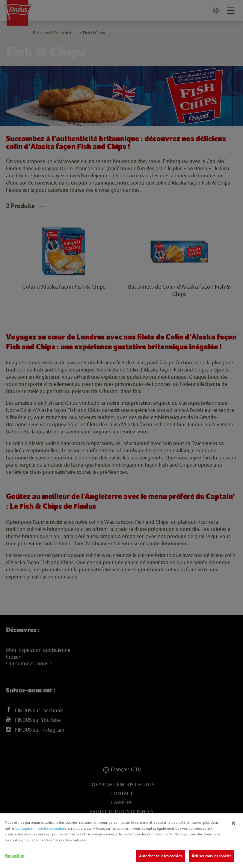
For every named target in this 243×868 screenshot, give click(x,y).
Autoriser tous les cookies (160, 856)
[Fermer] (233, 823)
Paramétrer (15, 856)
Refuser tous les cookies (212, 856)
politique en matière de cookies (41, 828)
